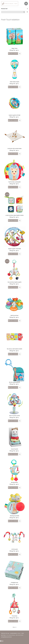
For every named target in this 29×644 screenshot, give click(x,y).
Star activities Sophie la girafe (15, 282)
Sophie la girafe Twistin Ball (14, 249)
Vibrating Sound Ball (14, 516)
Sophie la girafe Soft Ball (15, 115)
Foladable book (14, 583)
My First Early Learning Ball (15, 182)
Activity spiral (15, 549)
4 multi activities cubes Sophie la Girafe (14, 215)
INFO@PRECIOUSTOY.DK (6, 637)
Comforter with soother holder (14, 149)
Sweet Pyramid (14, 449)
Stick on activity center (14, 416)
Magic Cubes (15, 48)
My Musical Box (14, 482)
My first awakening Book (15, 382)
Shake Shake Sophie (15, 82)
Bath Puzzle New (15, 315)
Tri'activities (15, 616)
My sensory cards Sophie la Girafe (15, 349)
